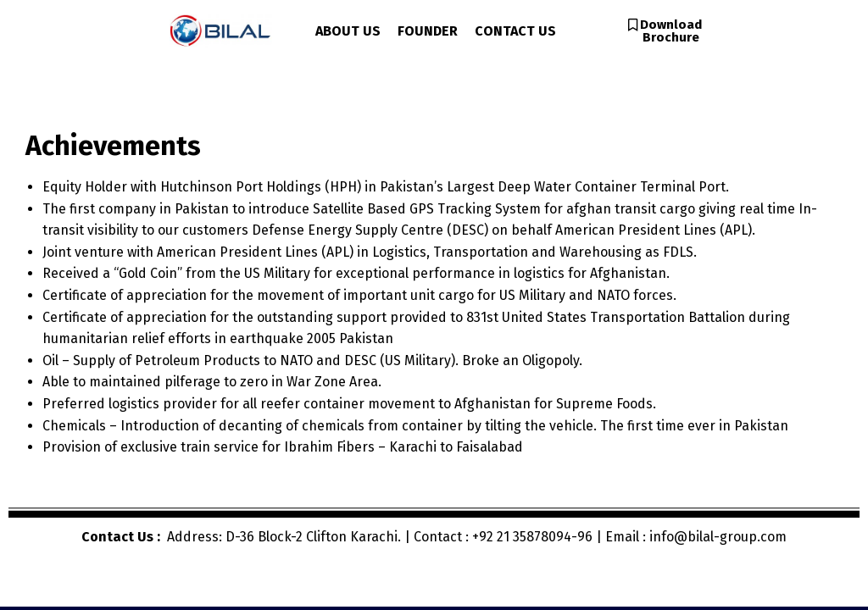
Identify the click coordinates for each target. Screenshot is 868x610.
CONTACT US (515, 31)
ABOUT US (348, 31)
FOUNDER (428, 31)
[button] (665, 31)
